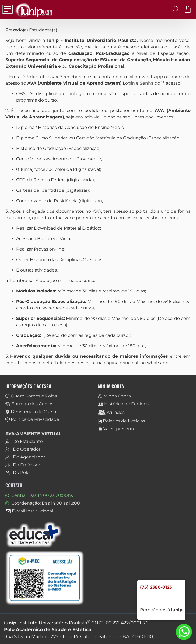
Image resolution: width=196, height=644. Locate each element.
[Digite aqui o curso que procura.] (174, 9)
